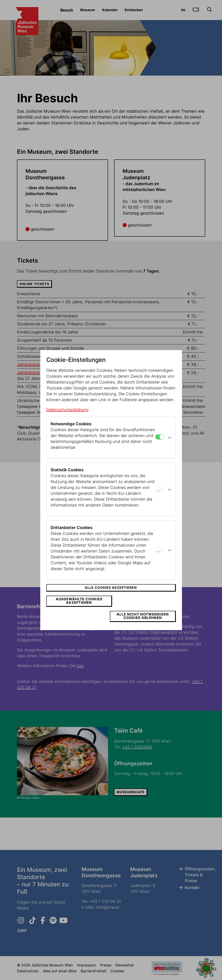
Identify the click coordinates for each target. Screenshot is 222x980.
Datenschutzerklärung (67, 417)
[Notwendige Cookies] (160, 444)
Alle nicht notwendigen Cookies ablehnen (144, 609)
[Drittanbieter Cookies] (160, 557)
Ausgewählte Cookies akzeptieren (78, 609)
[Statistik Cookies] (160, 496)
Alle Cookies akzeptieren (111, 595)
